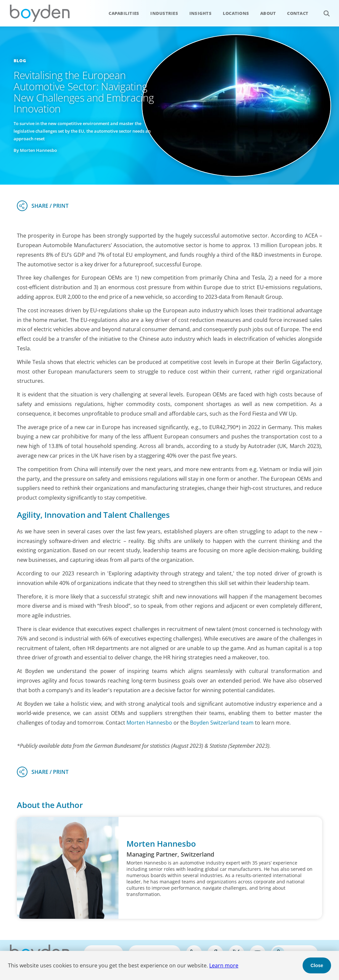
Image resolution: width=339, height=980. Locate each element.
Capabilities (124, 13)
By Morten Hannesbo (35, 150)
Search (323, 10)
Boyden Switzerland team (222, 723)
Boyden (40, 13)
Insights (200, 13)
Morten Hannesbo (149, 723)
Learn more (224, 965)
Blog (20, 61)
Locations (236, 13)
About (268, 13)
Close (317, 965)
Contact (298, 13)
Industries (164, 13)
